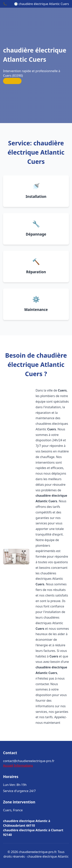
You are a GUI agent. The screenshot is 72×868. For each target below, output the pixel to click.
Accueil (8, 766)
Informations (23, 766)
